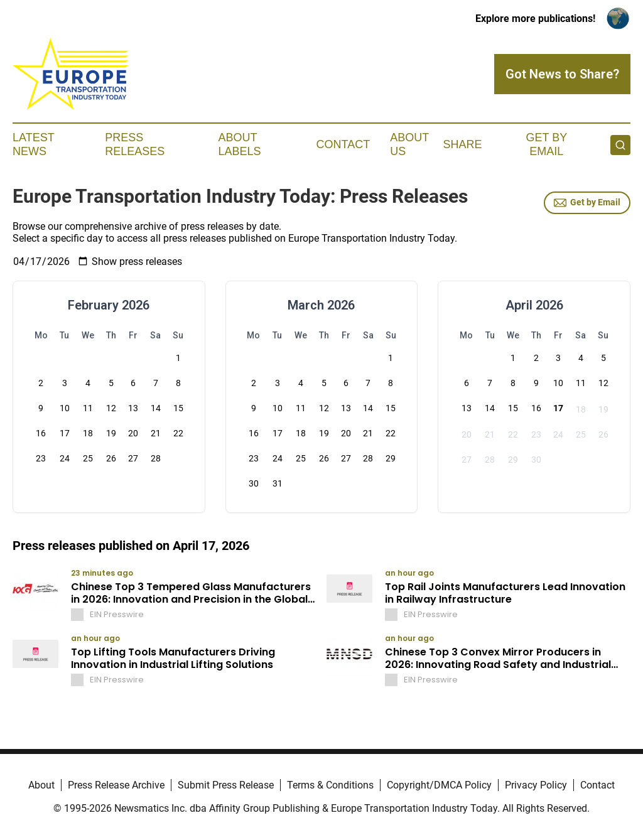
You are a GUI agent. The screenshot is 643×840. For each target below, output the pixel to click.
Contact (343, 144)
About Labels (240, 144)
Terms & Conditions (330, 785)
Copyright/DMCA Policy (439, 785)
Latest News (33, 144)
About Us (409, 144)
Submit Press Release (226, 785)
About (41, 785)
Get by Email (587, 203)
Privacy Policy (536, 785)
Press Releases (135, 144)
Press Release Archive (116, 785)
